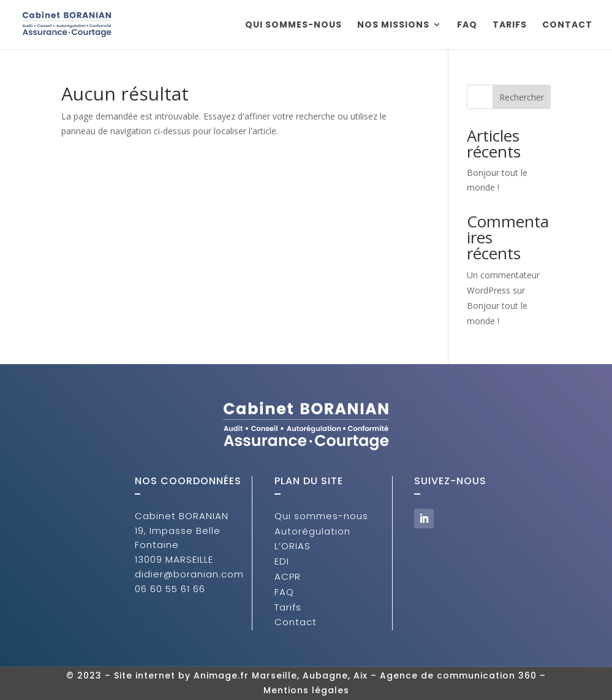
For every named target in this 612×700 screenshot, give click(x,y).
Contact (567, 25)
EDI (282, 561)
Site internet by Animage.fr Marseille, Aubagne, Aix (241, 675)
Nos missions (393, 25)
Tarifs (510, 25)
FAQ (467, 25)
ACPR (288, 576)
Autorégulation (312, 531)
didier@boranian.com (189, 574)
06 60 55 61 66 (170, 589)
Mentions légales (306, 690)
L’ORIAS (293, 546)
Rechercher (522, 97)
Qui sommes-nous (293, 25)
